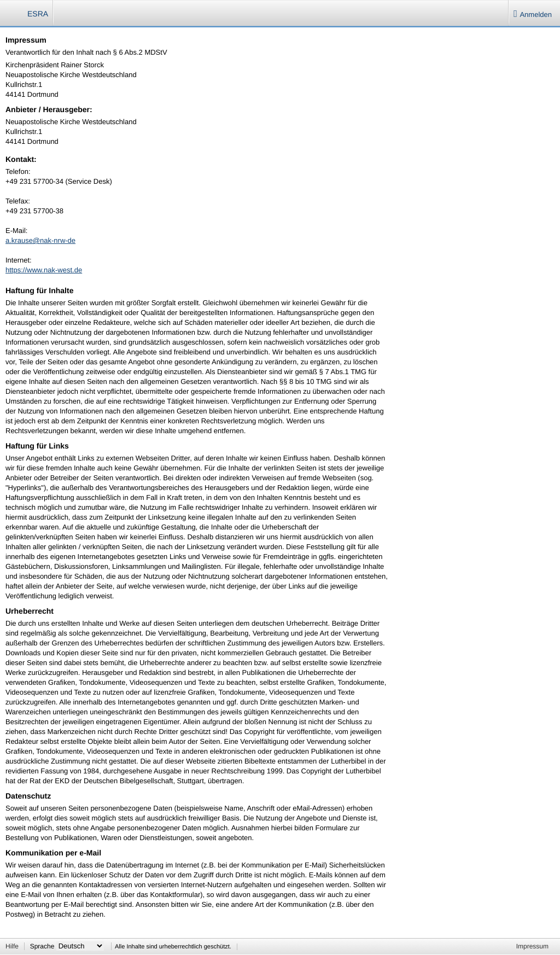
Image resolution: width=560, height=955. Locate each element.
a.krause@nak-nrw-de (40, 240)
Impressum (532, 946)
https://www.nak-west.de (44, 270)
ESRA (38, 14)
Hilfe (12, 946)
